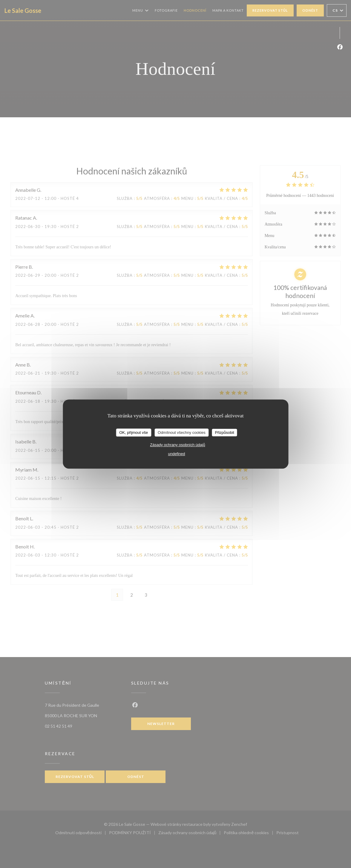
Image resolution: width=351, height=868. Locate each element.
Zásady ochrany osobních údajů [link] (177, 445)
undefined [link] (176, 454)
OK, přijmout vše (134, 433)
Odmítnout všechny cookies (182, 433)
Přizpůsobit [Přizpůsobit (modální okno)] (224, 433)
